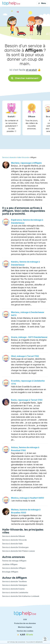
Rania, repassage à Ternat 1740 (27, 400)
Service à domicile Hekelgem (15, 585)
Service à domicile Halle (12, 544)
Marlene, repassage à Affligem (26, 163)
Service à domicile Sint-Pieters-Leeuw (18, 551)
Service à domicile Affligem (14, 568)
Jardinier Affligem (10, 564)
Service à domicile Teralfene (14, 581)
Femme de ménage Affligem (14, 561)
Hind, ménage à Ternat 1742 (25, 356)
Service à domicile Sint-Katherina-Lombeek (21, 596)
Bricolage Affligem (10, 572)
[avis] (25, 635)
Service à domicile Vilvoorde (14, 540)
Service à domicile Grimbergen (15, 547)
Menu (42, 3)
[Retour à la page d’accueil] (11, 3)
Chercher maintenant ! (25, 78)
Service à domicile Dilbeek (14, 536)
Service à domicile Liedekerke (15, 593)
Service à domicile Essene (13, 589)
